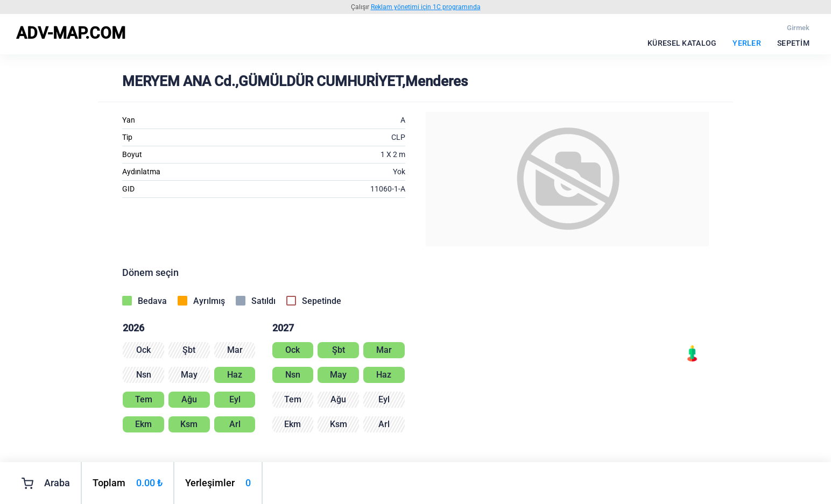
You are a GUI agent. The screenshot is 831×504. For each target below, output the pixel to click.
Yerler (747, 43)
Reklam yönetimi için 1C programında (426, 7)
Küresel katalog (682, 43)
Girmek (798, 28)
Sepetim (793, 43)
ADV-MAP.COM (71, 33)
